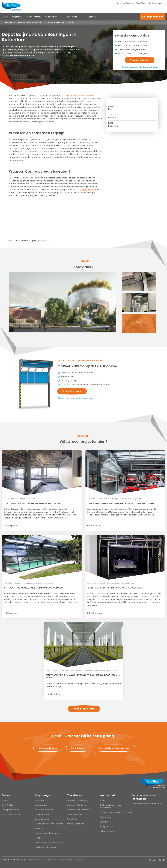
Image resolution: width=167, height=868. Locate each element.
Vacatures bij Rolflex (11, 814)
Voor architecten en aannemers (144, 797)
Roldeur (103, 800)
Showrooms (40, 800)
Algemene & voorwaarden (40, 860)
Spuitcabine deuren (44, 810)
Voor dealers (51, 17)
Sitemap (80, 860)
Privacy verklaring (60, 860)
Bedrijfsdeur (105, 827)
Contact (6, 800)
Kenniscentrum (33, 17)
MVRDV (43, 240)
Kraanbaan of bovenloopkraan (49, 824)
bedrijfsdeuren (87, 189)
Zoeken (92, 17)
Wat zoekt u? (108, 795)
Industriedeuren (107, 831)
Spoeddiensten (42, 814)
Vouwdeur (105, 822)
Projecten (17, 17)
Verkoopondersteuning (78, 800)
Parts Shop (141, 3)
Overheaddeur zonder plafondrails (116, 812)
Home (5, 17)
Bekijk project (12, 526)
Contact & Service (125, 3)
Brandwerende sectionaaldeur (49, 843)
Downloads (72, 819)
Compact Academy (77, 805)
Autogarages (41, 805)
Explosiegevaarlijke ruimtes (47, 833)
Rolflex (6, 795)
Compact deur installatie (79, 810)
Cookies (72, 860)
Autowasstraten (42, 819)
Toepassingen (43, 795)
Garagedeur (106, 817)
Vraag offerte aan (152, 17)
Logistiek (38, 838)
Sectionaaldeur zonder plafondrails (110, 806)
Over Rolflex (72, 17)
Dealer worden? (74, 814)
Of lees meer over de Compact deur (139, 67)
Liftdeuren (39, 828)
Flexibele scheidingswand (27, 22)
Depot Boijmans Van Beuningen (80, 95)
